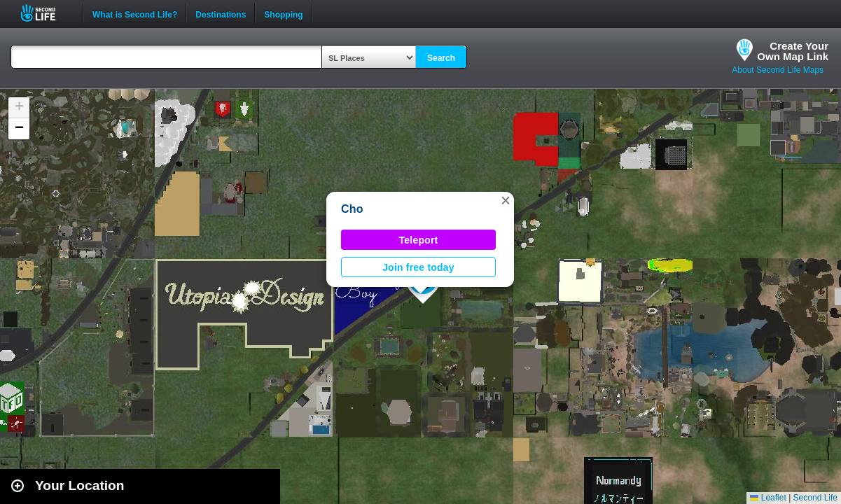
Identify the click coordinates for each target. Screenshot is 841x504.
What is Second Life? (135, 13)
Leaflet (768, 498)
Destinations (221, 13)
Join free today (418, 267)
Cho (352, 209)
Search (441, 58)
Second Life (46, 13)
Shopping (283, 13)
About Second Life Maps (778, 70)
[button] (506, 200)
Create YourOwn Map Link (793, 51)
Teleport (419, 240)
